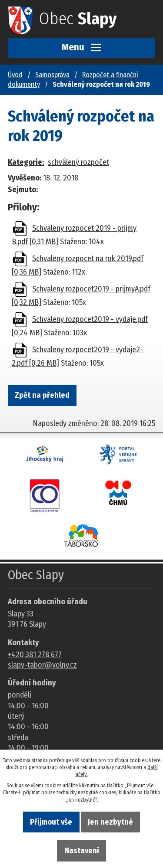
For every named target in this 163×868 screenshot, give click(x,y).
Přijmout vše (51, 822)
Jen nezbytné (110, 822)
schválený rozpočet (78, 162)
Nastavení (82, 851)
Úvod (15, 75)
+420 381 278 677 (35, 655)
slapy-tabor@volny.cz (42, 665)
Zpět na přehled (42, 395)
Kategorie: (26, 162)
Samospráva (52, 75)
